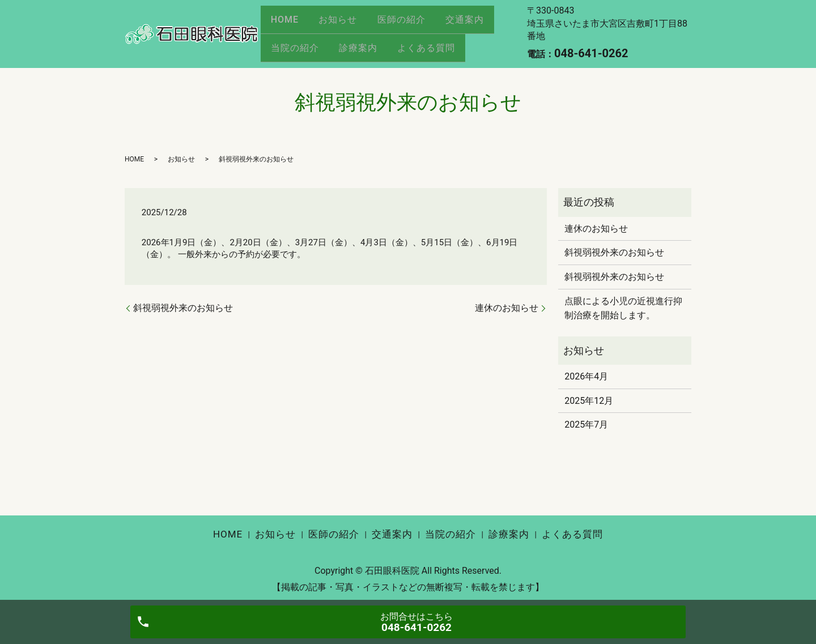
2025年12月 (589, 401)
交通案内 (477, 23)
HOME (286, 23)
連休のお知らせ (507, 308)
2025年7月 (586, 425)
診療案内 (363, 43)
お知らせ (343, 23)
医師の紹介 (410, 23)
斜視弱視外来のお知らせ (183, 308)
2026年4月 (586, 376)
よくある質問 (435, 43)
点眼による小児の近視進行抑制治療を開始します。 (623, 308)
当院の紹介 (297, 43)
